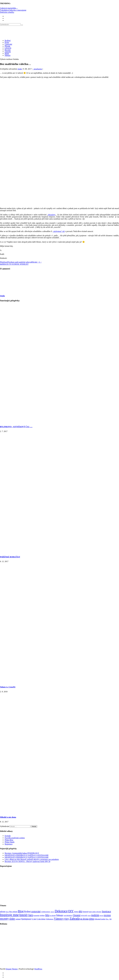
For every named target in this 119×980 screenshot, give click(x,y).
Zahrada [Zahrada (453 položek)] (75, 919)
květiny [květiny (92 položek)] (42, 915)
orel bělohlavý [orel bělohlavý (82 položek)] (68, 915)
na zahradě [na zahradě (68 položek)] (53, 916)
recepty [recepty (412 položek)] (4, 919)
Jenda (20, 69)
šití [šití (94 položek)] (110, 919)
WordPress (38, 969)
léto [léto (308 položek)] (47, 915)
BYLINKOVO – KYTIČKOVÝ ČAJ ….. (16, 427)
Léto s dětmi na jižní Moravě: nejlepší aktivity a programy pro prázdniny (32, 859)
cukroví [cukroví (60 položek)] (52, 912)
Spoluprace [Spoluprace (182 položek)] (26, 919)
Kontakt (8, 836)
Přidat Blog (9, 840)
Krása (7, 42)
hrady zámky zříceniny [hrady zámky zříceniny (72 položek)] (95, 912)
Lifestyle (8, 48)
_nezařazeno (37, 69)
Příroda (7, 46)
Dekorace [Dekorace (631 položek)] (61, 911)
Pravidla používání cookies (15, 838)
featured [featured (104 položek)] (85, 912)
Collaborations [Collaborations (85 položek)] (46, 912)
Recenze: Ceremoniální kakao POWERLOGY (22, 853)
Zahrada (8, 52)
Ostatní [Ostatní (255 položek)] (77, 915)
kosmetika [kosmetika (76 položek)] (36, 916)
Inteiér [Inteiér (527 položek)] (23, 915)
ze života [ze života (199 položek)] (84, 919)
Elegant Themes (12, 969)
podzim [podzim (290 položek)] (95, 915)
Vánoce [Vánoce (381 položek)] (58, 919)
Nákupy (8, 55)
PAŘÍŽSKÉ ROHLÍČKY (10, 557)
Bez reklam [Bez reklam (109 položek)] (13, 912)
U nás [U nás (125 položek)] (34, 919)
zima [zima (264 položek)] (92, 919)
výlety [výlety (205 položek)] (66, 919)
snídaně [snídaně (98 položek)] (18, 919)
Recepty (8, 50)
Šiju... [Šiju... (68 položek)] (107, 919)
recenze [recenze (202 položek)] (107, 915)
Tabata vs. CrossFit (8, 687)
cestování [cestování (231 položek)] (36, 911)
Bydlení (8, 41)
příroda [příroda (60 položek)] (101, 916)
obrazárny (52, 215)
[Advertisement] (59, 98)
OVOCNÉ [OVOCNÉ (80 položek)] (84, 916)
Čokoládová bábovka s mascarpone (13, 10)
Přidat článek (10, 842)
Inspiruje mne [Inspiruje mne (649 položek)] (9, 915)
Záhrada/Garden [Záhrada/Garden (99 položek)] (100, 919)
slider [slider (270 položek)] (12, 919)
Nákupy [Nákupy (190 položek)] (60, 915)
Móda (7, 54)
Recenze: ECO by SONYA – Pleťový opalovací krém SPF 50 (27, 861)
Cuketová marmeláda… (9, 8)
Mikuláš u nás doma (8, 817)
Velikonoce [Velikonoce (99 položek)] (50, 919)
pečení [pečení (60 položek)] (89, 916)
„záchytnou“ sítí (59, 231)
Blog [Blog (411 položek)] (21, 911)
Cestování (8, 44)
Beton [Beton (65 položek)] (7, 912)
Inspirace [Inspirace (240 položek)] (107, 911)
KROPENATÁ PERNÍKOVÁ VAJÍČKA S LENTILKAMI (26, 855)
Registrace (9, 844)
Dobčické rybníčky (7, 12)
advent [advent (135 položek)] (3, 912)
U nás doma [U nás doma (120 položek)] (41, 919)
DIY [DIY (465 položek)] (71, 911)
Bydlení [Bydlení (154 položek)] (27, 911)
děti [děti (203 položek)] (80, 911)
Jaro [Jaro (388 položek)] (31, 915)
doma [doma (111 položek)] (76, 912)
